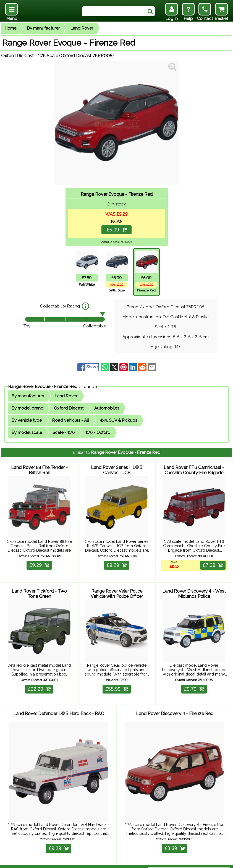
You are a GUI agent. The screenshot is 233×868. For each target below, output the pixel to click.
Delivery (62, 860)
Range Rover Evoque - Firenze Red (43, 387)
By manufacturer (43, 28)
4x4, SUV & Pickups (118, 420)
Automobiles (107, 408)
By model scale (27, 432)
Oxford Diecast (69, 408)
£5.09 (116, 230)
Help (47, 860)
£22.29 (39, 683)
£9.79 (194, 683)
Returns (81, 860)
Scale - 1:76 (64, 432)
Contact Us (102, 860)
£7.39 (211, 562)
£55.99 (117, 683)
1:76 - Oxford (98, 432)
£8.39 (175, 836)
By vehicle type (27, 420)
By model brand (28, 408)
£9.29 (39, 562)
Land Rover (82, 28)
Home (11, 28)
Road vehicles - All (71, 420)
